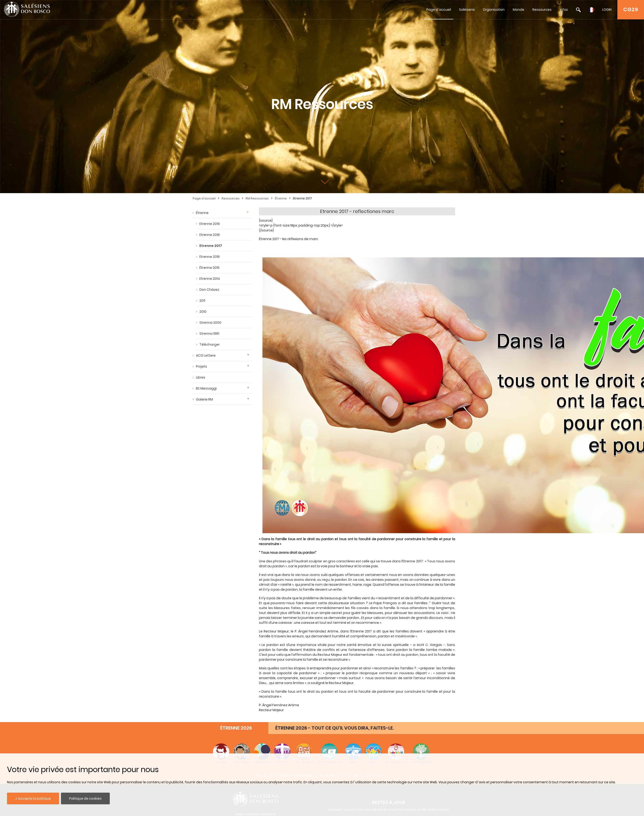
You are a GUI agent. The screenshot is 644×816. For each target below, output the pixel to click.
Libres (201, 377)
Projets (202, 366)
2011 (202, 301)
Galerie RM (204, 399)
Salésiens (467, 10)
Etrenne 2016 (210, 257)
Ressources (542, 10)
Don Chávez (209, 290)
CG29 (631, 9)
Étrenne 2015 (209, 268)
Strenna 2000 (210, 323)
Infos (564, 10)
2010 (203, 312)
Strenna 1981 (209, 333)
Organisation (494, 10)
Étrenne (281, 198)
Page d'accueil (439, 10)
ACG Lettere (206, 355)
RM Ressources (257, 198)
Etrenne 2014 (210, 279)
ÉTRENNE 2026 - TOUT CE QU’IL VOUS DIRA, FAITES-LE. (334, 728)
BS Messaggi (206, 388)
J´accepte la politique (33, 798)
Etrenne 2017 (302, 198)
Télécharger (210, 344)
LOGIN (607, 10)
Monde (518, 10)
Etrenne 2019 (210, 224)
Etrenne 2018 (210, 235)
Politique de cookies (85, 798)
